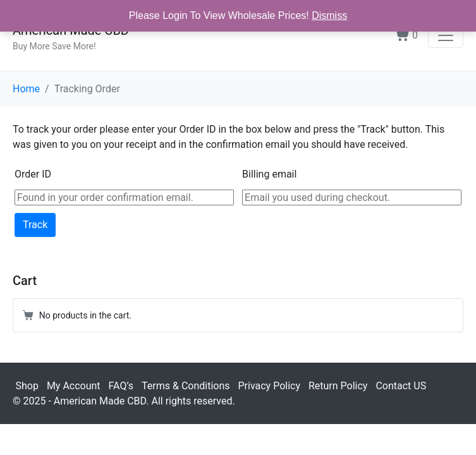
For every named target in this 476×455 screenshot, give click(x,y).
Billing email (269, 174)
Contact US (401, 386)
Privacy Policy (269, 386)
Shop (27, 386)
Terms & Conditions (186, 386)
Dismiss (329, 15)
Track (35, 225)
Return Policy (338, 386)
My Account (74, 386)
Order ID (33, 174)
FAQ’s (121, 386)
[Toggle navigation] (446, 35)
